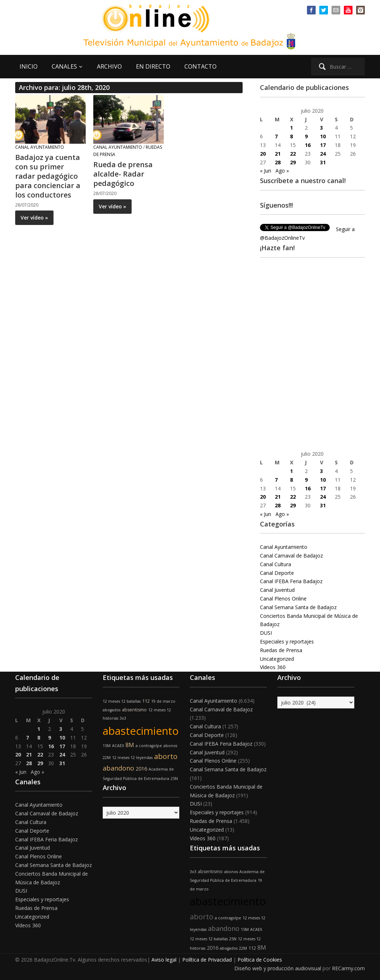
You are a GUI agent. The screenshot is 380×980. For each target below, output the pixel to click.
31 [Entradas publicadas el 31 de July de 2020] (323, 162)
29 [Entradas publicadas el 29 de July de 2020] (293, 162)
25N (174, 779)
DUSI (266, 633)
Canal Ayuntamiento (40, 147)
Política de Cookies (260, 960)
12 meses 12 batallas (122, 701)
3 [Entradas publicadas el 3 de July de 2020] (321, 128)
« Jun (266, 171)
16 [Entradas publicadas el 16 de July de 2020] (308, 145)
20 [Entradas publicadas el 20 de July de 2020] (263, 154)
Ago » (282, 171)
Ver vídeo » (34, 218)
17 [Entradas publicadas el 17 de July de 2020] (323, 145)
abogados (112, 710)
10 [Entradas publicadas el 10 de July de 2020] (323, 136)
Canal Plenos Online (283, 599)
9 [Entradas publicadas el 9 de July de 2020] (306, 136)
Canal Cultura (276, 564)
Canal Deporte (277, 573)
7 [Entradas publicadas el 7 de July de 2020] (276, 136)
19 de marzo (163, 701)
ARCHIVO (109, 66)
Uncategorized (277, 659)
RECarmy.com (348, 968)
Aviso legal (164, 960)
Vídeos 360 (273, 667)
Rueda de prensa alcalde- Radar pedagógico (123, 174)
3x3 (123, 718)
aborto (166, 756)
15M (107, 746)
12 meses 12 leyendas (132, 758)
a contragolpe (149, 746)
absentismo (134, 710)
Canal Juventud (277, 590)
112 (146, 701)
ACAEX (118, 746)
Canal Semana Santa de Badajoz (298, 607)
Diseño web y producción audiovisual (278, 968)
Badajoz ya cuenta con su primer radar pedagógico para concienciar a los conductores (48, 176)
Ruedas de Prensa (281, 650)
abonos (170, 746)
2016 (141, 769)
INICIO (29, 66)
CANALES (64, 66)
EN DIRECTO (153, 66)
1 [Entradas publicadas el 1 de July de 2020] (291, 128)
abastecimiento (141, 731)
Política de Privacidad (207, 960)
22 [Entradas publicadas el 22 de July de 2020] (293, 154)
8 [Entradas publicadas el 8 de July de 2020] (291, 136)
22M (107, 758)
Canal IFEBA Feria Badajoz (291, 581)
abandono (118, 768)
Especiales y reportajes (287, 641)
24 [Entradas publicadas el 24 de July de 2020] (323, 154)
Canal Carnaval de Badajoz (291, 556)
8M (130, 745)
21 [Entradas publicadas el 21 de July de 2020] (278, 154)
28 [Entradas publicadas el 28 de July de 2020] (278, 162)
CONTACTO (200, 66)
